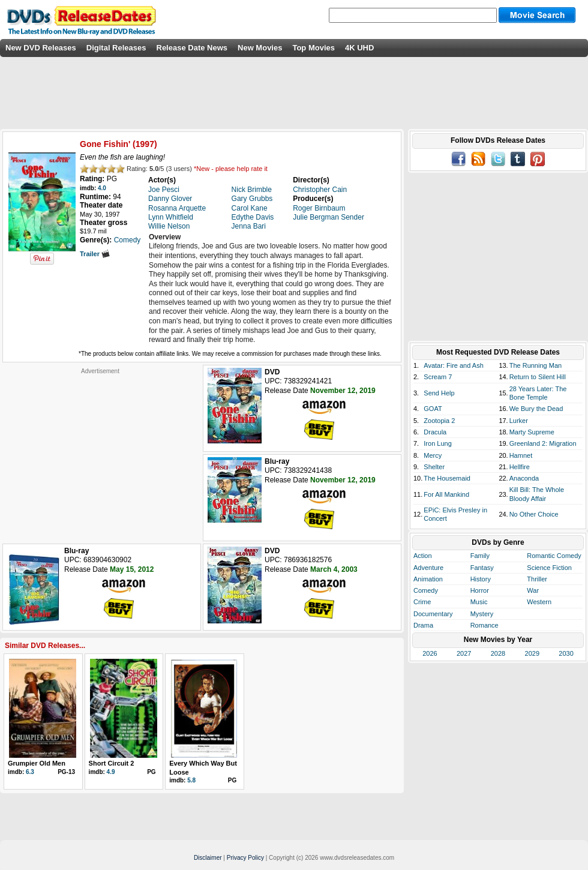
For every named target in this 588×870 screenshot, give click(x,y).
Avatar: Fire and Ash (453, 365)
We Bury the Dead (536, 409)
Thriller (537, 579)
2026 (430, 653)
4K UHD (359, 48)
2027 (464, 653)
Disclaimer (208, 858)
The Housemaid (447, 478)
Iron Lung (437, 443)
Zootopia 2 (439, 421)
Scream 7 (438, 377)
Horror (480, 590)
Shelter (434, 467)
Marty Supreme (532, 432)
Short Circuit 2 (112, 763)
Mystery (482, 614)
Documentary (433, 614)
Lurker (519, 421)
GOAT (433, 409)
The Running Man (535, 365)
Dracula (435, 432)
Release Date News (192, 48)
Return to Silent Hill (538, 377)
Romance (484, 625)
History (481, 579)
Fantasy (482, 568)
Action (423, 556)
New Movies (260, 48)
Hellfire (520, 467)
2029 (532, 653)
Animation (428, 579)
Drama (423, 625)
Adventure (428, 568)
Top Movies (313, 48)
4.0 (102, 188)
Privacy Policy (245, 858)
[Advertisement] (100, 450)
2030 (566, 653)
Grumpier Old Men (37, 763)
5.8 (191, 780)
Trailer (95, 254)
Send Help (439, 393)
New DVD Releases (41, 48)
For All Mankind (446, 494)
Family (480, 556)
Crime (422, 602)
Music (479, 602)
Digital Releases (116, 48)
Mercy (433, 455)
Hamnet (521, 455)
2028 (498, 653)
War (533, 590)
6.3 (30, 772)
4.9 (111, 772)
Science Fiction (549, 568)
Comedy (426, 590)
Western (539, 602)
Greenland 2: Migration (543, 443)
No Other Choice (534, 514)
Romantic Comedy (554, 556)
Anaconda (524, 478)
